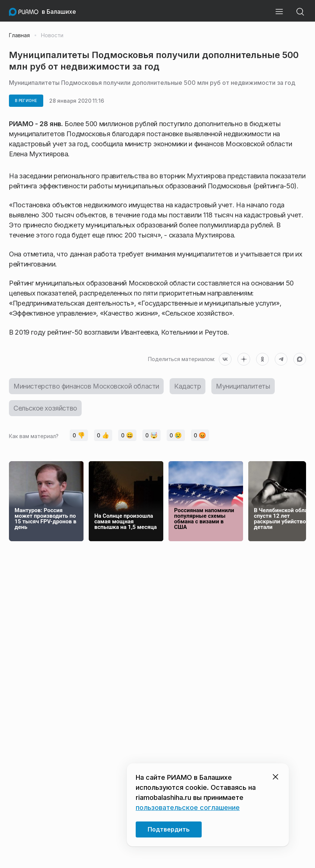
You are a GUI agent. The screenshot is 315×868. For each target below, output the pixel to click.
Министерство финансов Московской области (86, 386)
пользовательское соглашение (188, 808)
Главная (19, 35)
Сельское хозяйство (45, 408)
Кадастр (188, 386)
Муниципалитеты (243, 386)
